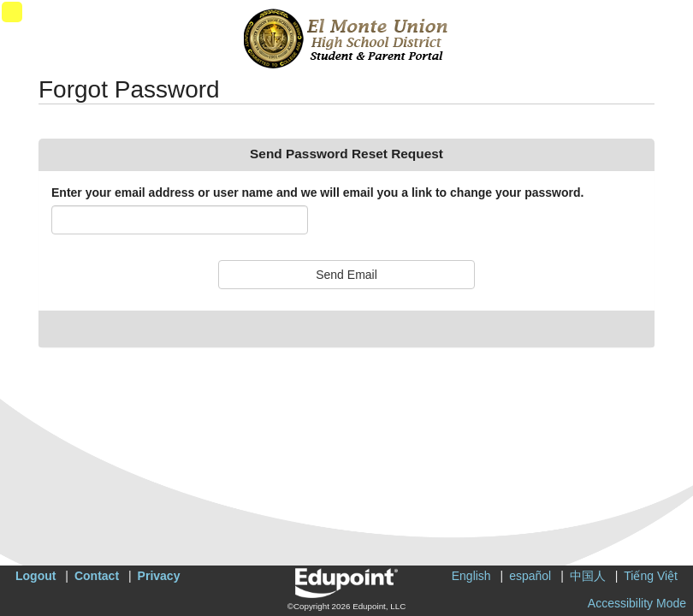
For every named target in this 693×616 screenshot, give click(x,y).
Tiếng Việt (651, 576)
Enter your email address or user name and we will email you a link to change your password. (317, 192)
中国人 (588, 576)
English (471, 576)
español (530, 576)
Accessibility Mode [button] (637, 603)
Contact (97, 576)
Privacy (159, 576)
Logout (36, 576)
